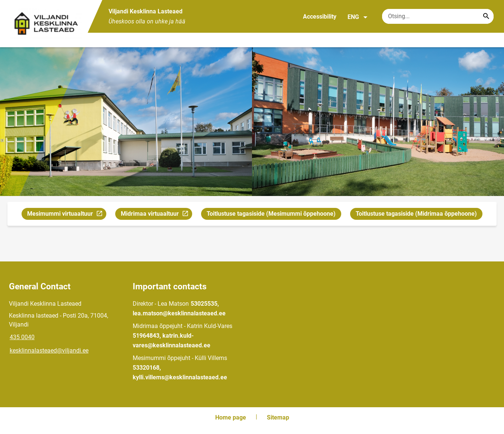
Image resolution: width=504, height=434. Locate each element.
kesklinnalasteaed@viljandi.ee (49, 351)
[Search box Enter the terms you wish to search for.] (438, 16)
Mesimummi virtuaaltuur (65, 215)
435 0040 (22, 337)
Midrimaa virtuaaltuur (156, 215)
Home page (231, 417)
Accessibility (320, 17)
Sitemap (278, 417)
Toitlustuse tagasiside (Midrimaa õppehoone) (416, 214)
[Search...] (486, 16)
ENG (358, 17)
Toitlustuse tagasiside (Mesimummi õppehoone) (271, 214)
